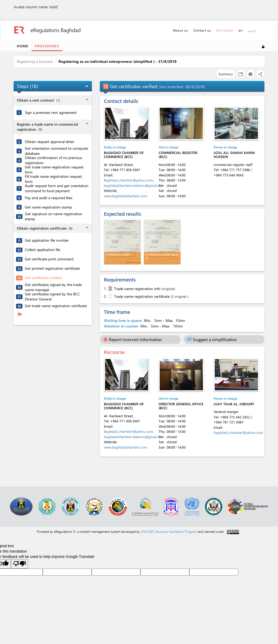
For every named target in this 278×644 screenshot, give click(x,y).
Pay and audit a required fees (49, 198)
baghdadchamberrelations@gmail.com (134, 185)
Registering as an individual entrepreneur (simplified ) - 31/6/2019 (118, 61)
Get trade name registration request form (54, 170)
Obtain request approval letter (50, 142)
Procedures (47, 46)
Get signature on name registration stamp (54, 216)
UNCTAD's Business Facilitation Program (169, 531)
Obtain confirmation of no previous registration (54, 160)
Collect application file (42, 250)
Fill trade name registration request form (53, 179)
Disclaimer (225, 30)
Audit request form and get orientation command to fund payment (57, 188)
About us (181, 30)
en (241, 30)
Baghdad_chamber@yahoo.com (128, 180)
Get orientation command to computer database (57, 151)
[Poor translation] (19, 564)
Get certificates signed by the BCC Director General (52, 297)
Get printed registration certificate (52, 268)
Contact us (202, 30)
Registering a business (35, 61)
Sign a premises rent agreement (51, 113)
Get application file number (47, 240)
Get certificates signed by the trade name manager (53, 287)
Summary (226, 74)
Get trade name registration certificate (56, 306)
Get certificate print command (49, 259)
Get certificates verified (43, 278)
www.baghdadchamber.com (126, 196)
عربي (252, 30)
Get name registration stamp (48, 207)
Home (23, 46)
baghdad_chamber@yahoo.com (238, 432)
